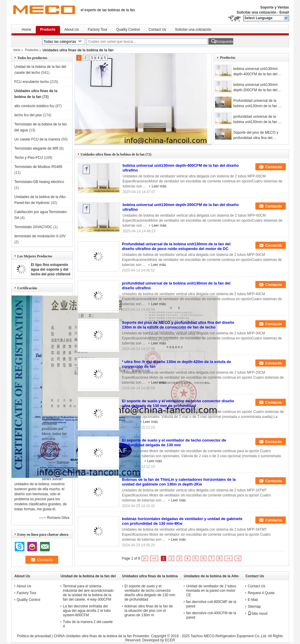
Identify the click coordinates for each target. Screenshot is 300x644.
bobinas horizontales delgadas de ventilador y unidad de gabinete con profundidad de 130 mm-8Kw (182, 521)
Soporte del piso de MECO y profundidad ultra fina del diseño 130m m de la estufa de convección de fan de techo (257, 135)
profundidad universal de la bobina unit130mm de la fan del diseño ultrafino (258, 120)
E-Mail (253, 600)
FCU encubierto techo (32, 82)
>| (238, 558)
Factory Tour (98, 30)
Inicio (17, 50)
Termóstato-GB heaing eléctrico (39, 182)
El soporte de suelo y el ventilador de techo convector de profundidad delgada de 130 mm (174, 443)
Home (27, 30)
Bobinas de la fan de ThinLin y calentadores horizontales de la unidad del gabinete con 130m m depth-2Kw (179, 482)
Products (48, 30)
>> (228, 558)
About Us (72, 30)
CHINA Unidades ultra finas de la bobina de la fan (93, 636)
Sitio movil (258, 614)
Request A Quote (261, 593)
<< (154, 558)
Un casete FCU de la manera (37, 139)
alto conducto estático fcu (34, 106)
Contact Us (157, 30)
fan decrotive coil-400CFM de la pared (211, 615)
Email (284, 12)
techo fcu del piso (28, 115)
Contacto (273, 167)
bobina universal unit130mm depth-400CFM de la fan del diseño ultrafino (255, 72)
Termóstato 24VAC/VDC (34, 227)
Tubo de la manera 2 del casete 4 (88, 624)
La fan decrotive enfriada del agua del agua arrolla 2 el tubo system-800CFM (87, 611)
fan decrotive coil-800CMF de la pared (211, 604)
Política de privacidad (34, 636)
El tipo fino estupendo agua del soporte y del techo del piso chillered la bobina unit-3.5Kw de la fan (51, 274)
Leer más (159, 186)
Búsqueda (224, 41)
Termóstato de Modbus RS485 (38, 167)
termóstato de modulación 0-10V (40, 236)
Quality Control (128, 30)
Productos (32, 50)
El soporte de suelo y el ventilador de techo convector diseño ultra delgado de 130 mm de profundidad (178, 403)
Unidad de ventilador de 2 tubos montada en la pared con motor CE (211, 591)
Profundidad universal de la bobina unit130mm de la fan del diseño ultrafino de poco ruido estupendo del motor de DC (258, 104)
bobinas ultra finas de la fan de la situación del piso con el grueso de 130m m (149, 611)
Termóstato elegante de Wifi (37, 148)
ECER (170, 640)
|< (145, 558)
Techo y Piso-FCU (29, 158)
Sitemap (254, 607)
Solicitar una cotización (257, 12)
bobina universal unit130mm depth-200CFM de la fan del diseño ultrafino (255, 88)
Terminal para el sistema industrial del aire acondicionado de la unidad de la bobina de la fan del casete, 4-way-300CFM (88, 593)
